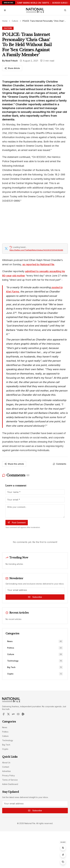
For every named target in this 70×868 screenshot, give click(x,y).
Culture (15, 21)
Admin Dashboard (10, 784)
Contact (6, 767)
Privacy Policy (8, 775)
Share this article (14, 464)
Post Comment (17, 523)
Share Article (12, 68)
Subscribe (35, 597)
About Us (6, 763)
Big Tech (6, 745)
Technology (8, 740)
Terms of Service (10, 780)
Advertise (6, 771)
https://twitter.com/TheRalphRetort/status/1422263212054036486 (36, 250)
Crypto (5, 749)
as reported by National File (38, 264)
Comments (60, 464)
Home (5, 21)
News (5, 727)
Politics (5, 732)
